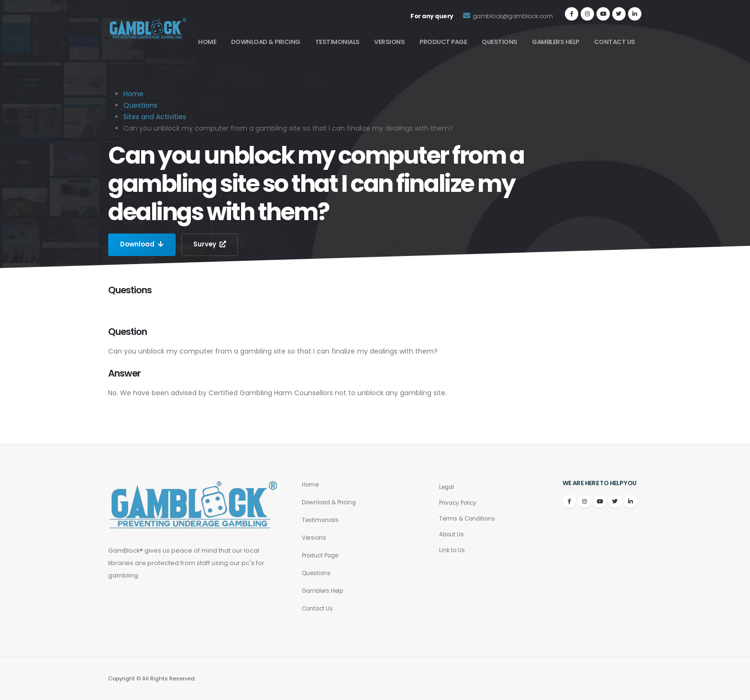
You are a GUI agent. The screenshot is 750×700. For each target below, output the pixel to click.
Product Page (443, 42)
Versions (389, 42)
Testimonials (337, 42)
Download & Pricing (266, 42)
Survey (212, 244)
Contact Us (615, 42)
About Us (452, 534)
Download (143, 244)
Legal (447, 487)
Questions (500, 42)
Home (207, 42)
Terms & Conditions (469, 518)
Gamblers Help (556, 42)
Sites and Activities (155, 117)
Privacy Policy (460, 503)
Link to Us (452, 550)
